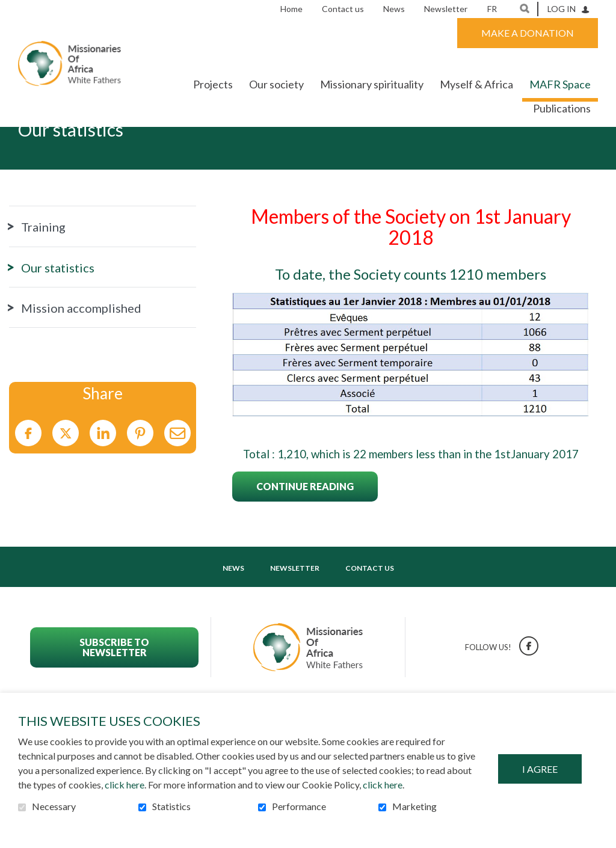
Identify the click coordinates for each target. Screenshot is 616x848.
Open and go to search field (525, 8)
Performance (299, 807)
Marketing (414, 807)
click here (125, 785)
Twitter (66, 471)
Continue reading (305, 524)
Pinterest (140, 471)
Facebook (28, 471)
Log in (562, 9)
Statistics (171, 807)
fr (492, 9)
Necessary (54, 807)
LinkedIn (103, 471)
